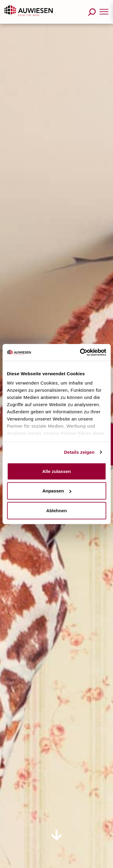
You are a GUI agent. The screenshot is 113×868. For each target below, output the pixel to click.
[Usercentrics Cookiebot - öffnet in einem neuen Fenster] (80, 352)
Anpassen (57, 491)
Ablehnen (56, 510)
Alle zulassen (56, 471)
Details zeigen (79, 452)
